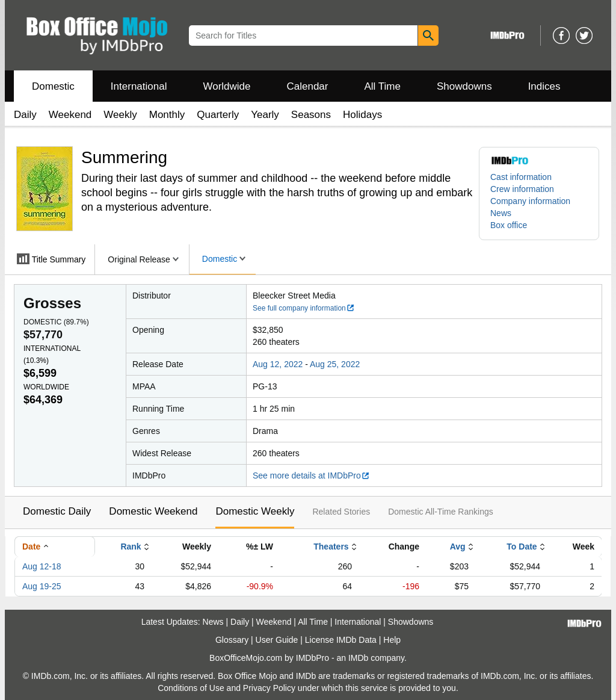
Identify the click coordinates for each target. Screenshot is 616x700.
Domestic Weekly (255, 511)
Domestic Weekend (153, 511)
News (501, 213)
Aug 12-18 (42, 566)
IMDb (358, 658)
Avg (458, 547)
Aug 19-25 (42, 586)
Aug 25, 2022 (335, 364)
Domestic (53, 86)
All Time (383, 86)
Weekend (70, 115)
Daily (25, 115)
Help (392, 640)
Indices (544, 86)
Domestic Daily (57, 511)
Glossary (232, 640)
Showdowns (464, 86)
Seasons (311, 115)
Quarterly (218, 115)
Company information (530, 201)
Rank (131, 547)
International (139, 86)
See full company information (304, 308)
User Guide (277, 640)
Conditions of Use (191, 688)
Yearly (265, 115)
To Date (522, 547)
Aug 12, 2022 (278, 364)
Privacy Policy (269, 688)
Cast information (521, 177)
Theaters (331, 547)
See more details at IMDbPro (311, 475)
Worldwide (226, 86)
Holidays (362, 115)
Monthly (167, 115)
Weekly (120, 115)
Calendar (308, 86)
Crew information (522, 189)
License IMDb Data (341, 640)
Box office (509, 225)
